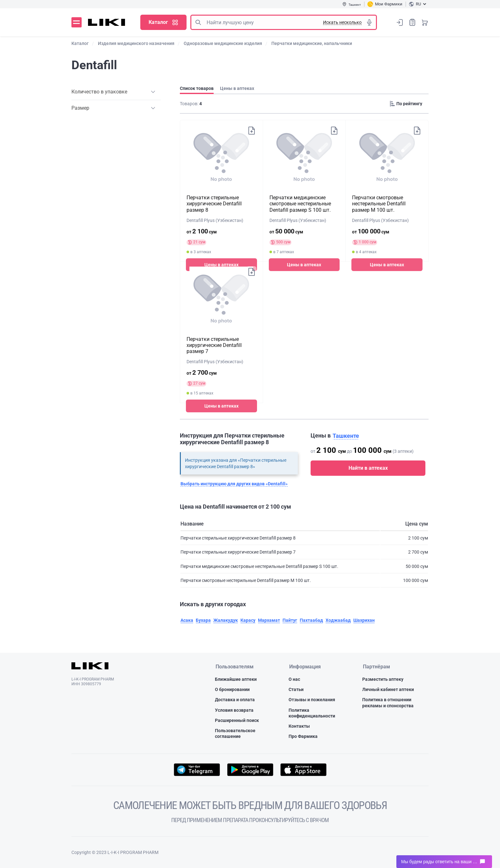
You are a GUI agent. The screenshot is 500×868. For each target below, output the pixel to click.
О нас (294, 679)
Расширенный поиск (237, 720)
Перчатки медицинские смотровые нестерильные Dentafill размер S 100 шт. (300, 204)
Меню (77, 22)
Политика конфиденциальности (312, 713)
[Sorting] (408, 104)
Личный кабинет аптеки (388, 689)
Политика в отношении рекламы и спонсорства (388, 702)
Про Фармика (303, 736)
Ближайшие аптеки (236, 679)
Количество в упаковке (99, 92)
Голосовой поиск (369, 22)
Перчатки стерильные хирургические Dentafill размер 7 (214, 345)
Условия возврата (234, 710)
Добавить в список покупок (251, 131)
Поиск (198, 22)
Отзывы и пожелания (312, 700)
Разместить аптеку (383, 679)
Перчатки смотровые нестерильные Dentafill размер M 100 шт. (379, 204)
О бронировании (232, 689)
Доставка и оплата (235, 700)
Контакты (299, 726)
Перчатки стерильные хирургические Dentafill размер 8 (214, 204)
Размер (80, 108)
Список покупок (412, 22)
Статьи (296, 689)
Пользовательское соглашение (235, 733)
